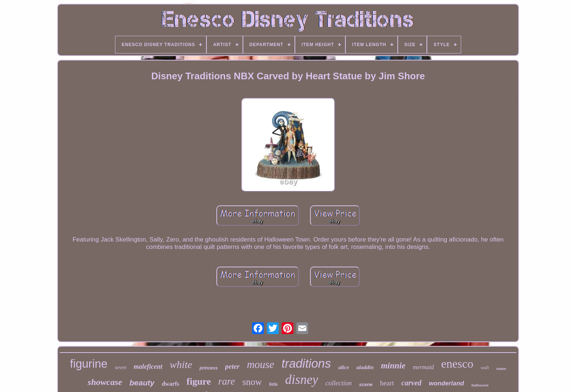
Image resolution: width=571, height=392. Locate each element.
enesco (457, 364)
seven (120, 367)
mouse (261, 364)
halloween (480, 385)
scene (366, 384)
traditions (306, 363)
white (181, 365)
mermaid (423, 367)
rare (227, 381)
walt (485, 367)
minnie (393, 366)
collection (339, 383)
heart (387, 383)
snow (252, 382)
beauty (142, 383)
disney (302, 380)
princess (208, 368)
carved (411, 383)
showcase (105, 382)
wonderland (446, 383)
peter (232, 366)
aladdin (365, 367)
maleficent (148, 367)
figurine (89, 364)
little (273, 384)
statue (501, 368)
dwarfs (170, 384)
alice (344, 367)
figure (199, 381)
